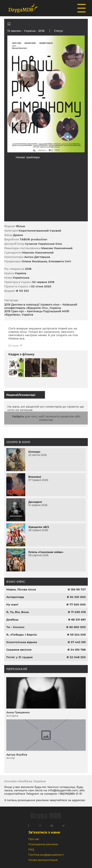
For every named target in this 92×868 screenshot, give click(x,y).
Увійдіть (18, 416)
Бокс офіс (16, 582)
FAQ (31, 850)
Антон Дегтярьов (37, 257)
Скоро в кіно (18, 442)
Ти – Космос (15, 627)
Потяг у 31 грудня (19, 657)
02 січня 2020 (41, 286)
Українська (21, 278)
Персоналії (17, 669)
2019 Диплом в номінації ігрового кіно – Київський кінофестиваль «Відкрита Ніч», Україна (41, 306)
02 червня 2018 (43, 282)
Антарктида (15, 597)
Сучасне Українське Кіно (44, 244)
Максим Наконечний (57, 248)
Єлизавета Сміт (60, 261)
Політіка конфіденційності (46, 855)
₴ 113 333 (22, 291)
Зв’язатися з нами (44, 832)
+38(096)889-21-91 (70, 794)
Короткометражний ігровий (40, 231)
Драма (18, 235)
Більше (14, 345)
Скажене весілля (19, 650)
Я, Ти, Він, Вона (18, 612)
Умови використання (43, 860)
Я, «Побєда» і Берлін (22, 635)
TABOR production (34, 239)
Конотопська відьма (22, 642)
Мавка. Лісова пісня (21, 589)
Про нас (34, 839)
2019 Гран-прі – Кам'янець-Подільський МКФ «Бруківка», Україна (37, 313)
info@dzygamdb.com (62, 790)
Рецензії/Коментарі (21, 395)
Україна (30, 31)
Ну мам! (12, 604)
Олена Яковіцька (34, 261)
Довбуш (12, 619)
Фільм (21, 226)
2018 (28, 269)
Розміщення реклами (43, 844)
